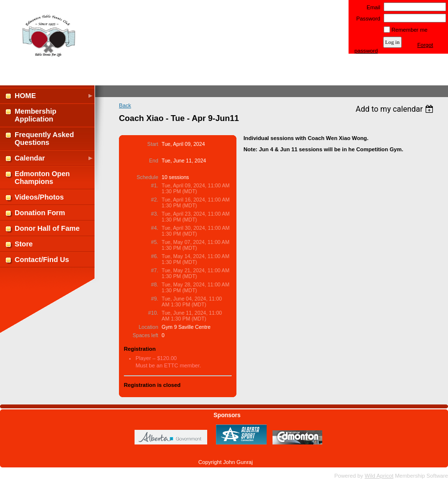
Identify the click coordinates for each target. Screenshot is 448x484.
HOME (25, 96)
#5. (155, 242)
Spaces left (146, 335)
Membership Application (36, 115)
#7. (155, 270)
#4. (155, 228)
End (154, 161)
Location (148, 327)
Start (153, 144)
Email (372, 7)
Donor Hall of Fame (47, 228)
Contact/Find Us (42, 260)
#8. (155, 284)
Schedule (147, 177)
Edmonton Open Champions (42, 178)
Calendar (30, 158)
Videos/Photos (39, 197)
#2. (155, 200)
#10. (153, 313)
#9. (155, 299)
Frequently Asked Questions (44, 139)
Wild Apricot (379, 476)
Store (24, 244)
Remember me (409, 30)
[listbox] (396, 109)
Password (366, 19)
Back (125, 105)
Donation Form (40, 213)
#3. (155, 214)
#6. (155, 256)
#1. (155, 185)
